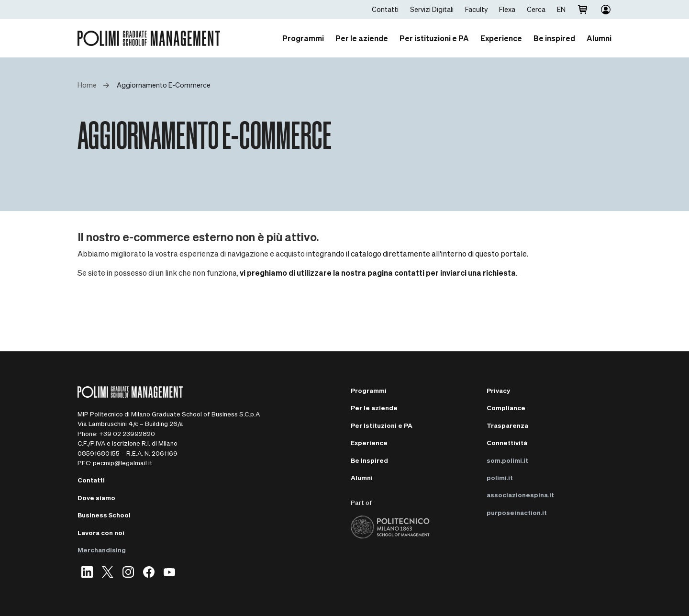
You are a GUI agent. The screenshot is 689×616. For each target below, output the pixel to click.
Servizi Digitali (432, 9)
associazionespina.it (520, 495)
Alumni (362, 477)
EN (561, 9)
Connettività (507, 442)
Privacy (498, 390)
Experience (369, 442)
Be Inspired (369, 460)
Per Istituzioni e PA (382, 425)
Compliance (506, 408)
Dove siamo (96, 498)
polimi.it (500, 477)
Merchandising (102, 550)
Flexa (507, 9)
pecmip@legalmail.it (123, 463)
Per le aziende (374, 408)
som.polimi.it (507, 460)
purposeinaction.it (517, 512)
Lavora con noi (101, 532)
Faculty (476, 9)
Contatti (385, 9)
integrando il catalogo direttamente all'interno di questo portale (417, 253)
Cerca (536, 9)
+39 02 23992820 (127, 433)
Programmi (369, 390)
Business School (104, 515)
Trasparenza (507, 425)
